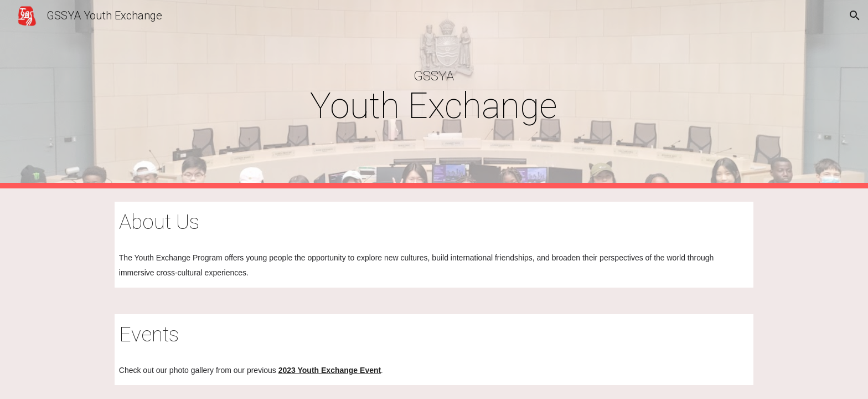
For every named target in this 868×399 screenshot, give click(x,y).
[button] (855, 16)
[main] (434, 94)
